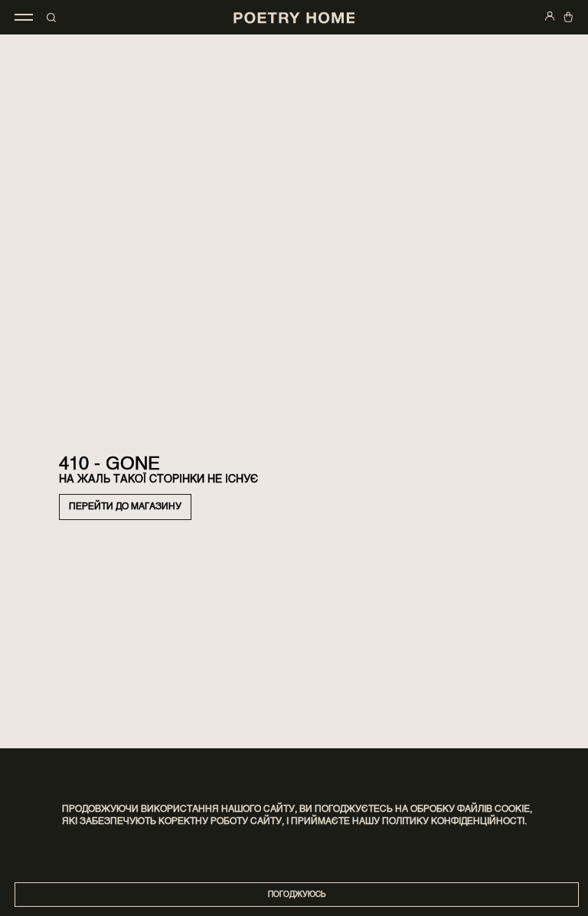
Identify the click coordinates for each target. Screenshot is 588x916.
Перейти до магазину (125, 507)
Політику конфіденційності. (454, 822)
